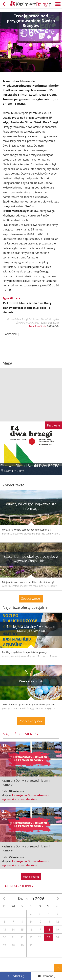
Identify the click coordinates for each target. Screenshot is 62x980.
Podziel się (17, 976)
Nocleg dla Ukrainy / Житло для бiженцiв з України (31, 629)
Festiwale (54, 425)
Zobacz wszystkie (31, 721)
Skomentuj (49, 976)
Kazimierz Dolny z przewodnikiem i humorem (26, 783)
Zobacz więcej (31, 598)
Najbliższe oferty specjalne (25, 607)
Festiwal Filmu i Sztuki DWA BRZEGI (31, 466)
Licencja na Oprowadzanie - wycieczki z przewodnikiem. (25, 797)
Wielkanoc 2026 (31, 681)
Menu (58, 4)
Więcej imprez (31, 877)
